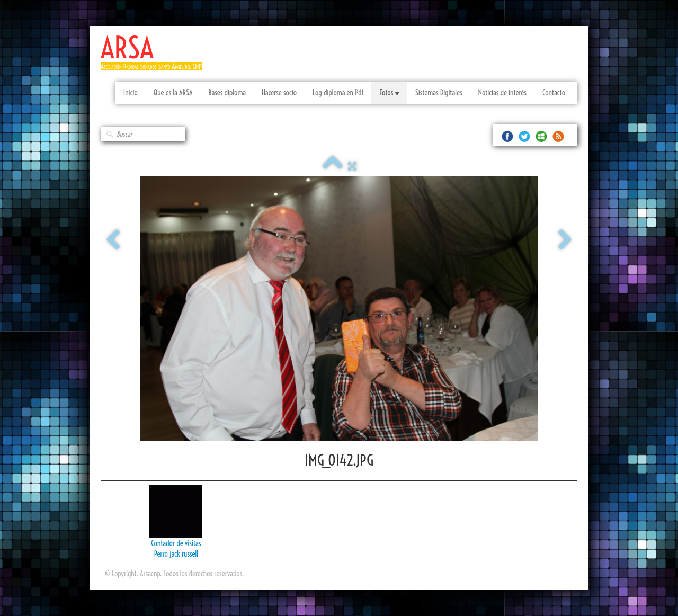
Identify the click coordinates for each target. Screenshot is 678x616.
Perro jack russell (176, 554)
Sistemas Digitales (439, 93)
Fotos (389, 93)
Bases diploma (227, 93)
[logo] (155, 57)
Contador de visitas (176, 543)
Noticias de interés (502, 93)
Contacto (554, 93)
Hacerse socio (279, 93)
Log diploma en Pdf (338, 93)
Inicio (131, 93)
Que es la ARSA (173, 93)
